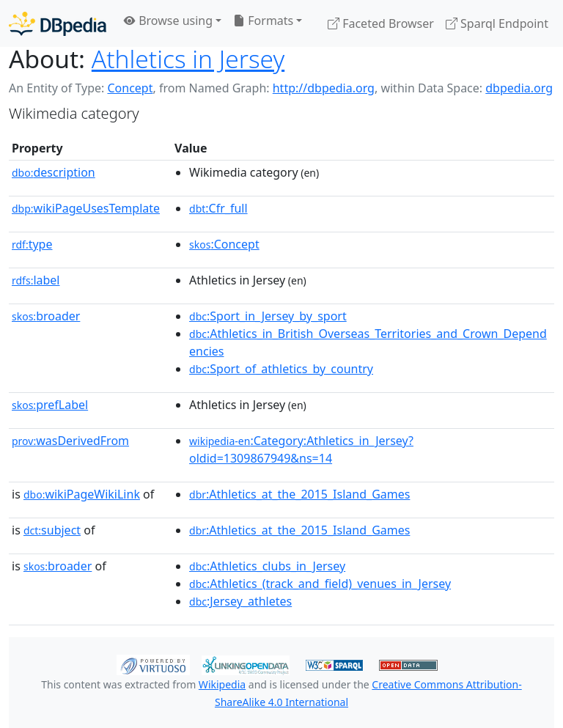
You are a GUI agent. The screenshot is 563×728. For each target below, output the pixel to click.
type (32, 244)
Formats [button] (263, 21)
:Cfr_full (218, 208)
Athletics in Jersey (188, 59)
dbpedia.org (519, 88)
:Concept (224, 244)
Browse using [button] (168, 21)
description (54, 172)
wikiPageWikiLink (82, 494)
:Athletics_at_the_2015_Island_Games (299, 494)
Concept (130, 88)
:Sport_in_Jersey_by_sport (268, 316)
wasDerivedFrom (70, 441)
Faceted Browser (381, 23)
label (36, 280)
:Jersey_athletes (240, 601)
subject (52, 530)
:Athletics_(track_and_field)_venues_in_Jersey (320, 584)
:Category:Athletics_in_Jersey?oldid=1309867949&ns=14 (301, 449)
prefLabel (50, 405)
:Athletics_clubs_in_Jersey (267, 566)
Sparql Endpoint (497, 23)
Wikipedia (222, 684)
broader (46, 316)
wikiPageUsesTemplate (86, 208)
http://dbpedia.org (324, 88)
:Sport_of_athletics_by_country (281, 369)
